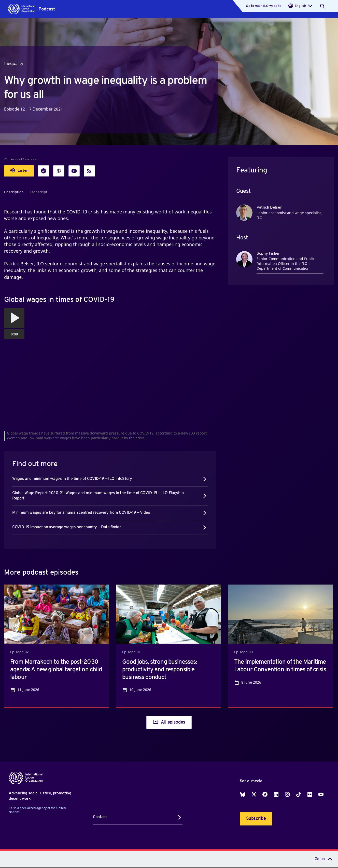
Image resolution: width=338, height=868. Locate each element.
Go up (320, 859)
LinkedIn (276, 794)
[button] (32, 9)
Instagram (287, 794)
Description (14, 192)
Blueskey (243, 794)
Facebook (265, 794)
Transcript (39, 192)
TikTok (299, 794)
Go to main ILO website (264, 6)
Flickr (310, 794)
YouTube (321, 794)
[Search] (322, 6)
